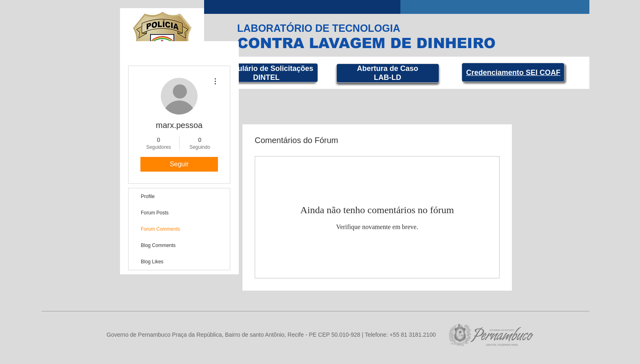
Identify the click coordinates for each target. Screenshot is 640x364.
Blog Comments (158, 245)
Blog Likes (152, 262)
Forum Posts (155, 213)
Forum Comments (160, 229)
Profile (148, 196)
